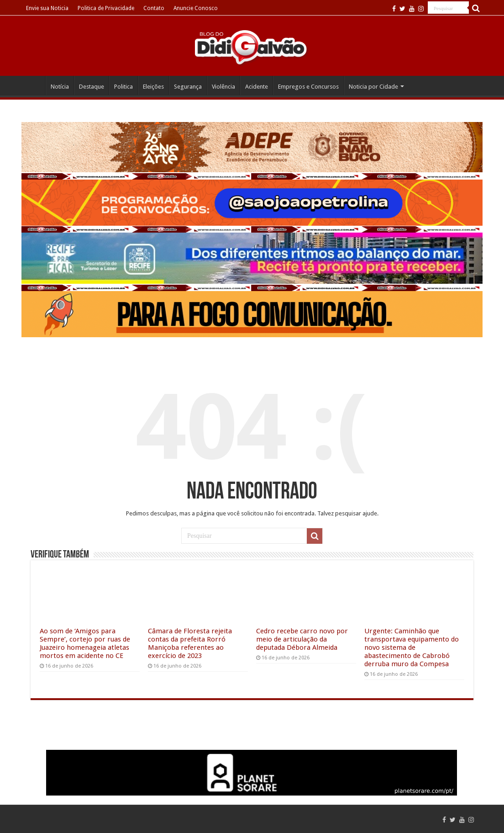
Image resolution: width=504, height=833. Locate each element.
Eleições (153, 87)
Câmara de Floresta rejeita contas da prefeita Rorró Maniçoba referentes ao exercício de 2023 (190, 643)
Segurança (188, 87)
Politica (123, 87)
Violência (223, 87)
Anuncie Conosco (196, 8)
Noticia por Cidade (373, 87)
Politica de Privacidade (106, 8)
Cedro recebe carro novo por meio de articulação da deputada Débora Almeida (302, 639)
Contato (154, 8)
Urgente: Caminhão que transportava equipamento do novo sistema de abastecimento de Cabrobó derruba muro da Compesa (412, 647)
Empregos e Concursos (308, 87)
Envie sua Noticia (47, 8)
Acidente (257, 87)
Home (33, 85)
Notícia (60, 87)
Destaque (92, 87)
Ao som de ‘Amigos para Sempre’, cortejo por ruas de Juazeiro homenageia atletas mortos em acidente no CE (85, 643)
